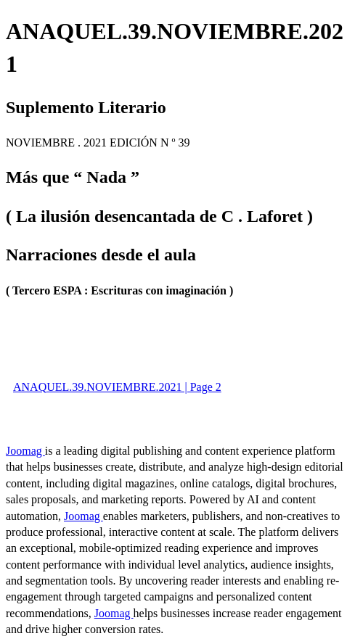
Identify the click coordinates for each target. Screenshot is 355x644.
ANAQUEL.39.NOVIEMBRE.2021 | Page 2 (117, 387)
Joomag (25, 451)
